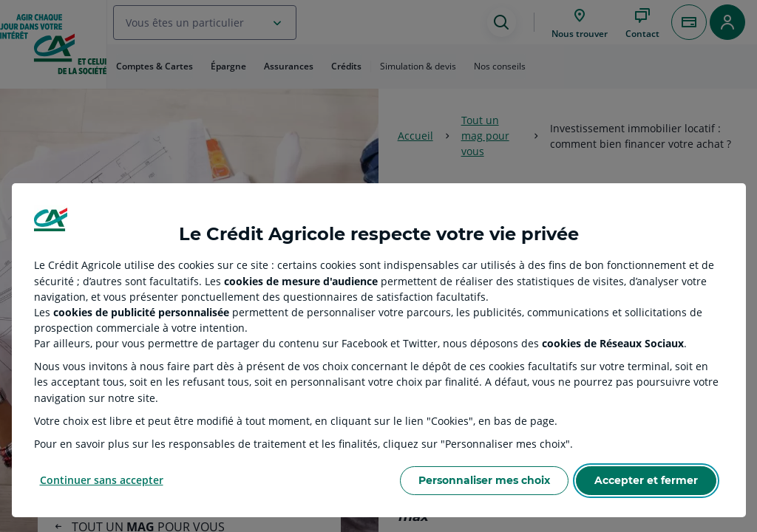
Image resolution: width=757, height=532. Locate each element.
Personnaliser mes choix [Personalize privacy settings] (484, 480)
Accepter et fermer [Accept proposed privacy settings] (646, 480)
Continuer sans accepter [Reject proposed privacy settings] (102, 480)
